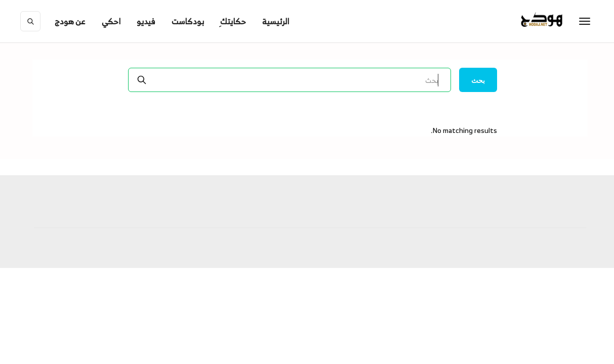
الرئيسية (276, 21)
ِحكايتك (233, 21)
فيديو (146, 21)
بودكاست (188, 21)
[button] (70, 21)
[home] (562, 21)
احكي (111, 21)
